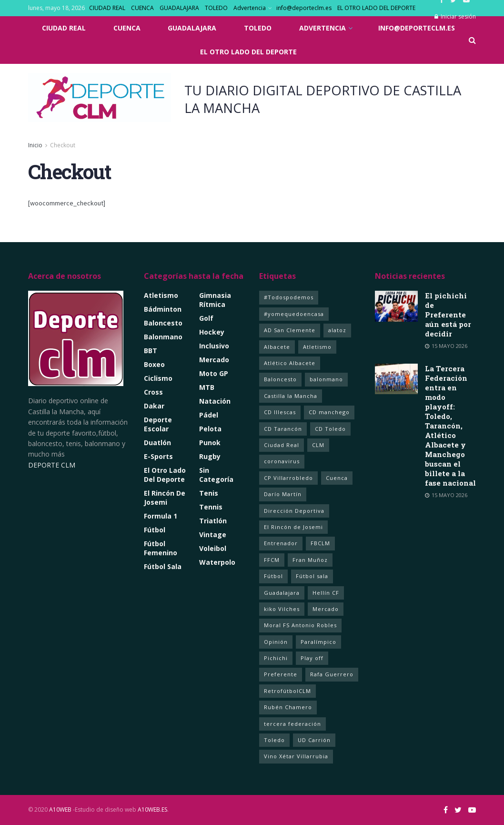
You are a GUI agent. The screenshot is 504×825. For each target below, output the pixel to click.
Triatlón (213, 521)
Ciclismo (158, 378)
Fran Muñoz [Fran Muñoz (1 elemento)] (310, 560)
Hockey (212, 332)
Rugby (210, 456)
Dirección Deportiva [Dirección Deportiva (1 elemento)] (294, 511)
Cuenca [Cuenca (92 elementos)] (337, 478)
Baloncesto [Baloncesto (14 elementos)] (280, 379)
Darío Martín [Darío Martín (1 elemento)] (283, 494)
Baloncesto (163, 323)
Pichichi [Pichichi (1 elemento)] (276, 658)
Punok (210, 443)
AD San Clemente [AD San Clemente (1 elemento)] (290, 330)
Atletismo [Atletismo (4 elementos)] (317, 347)
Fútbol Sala (163, 566)
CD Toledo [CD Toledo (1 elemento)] (330, 429)
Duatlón (157, 443)
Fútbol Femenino (161, 548)
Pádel (209, 415)
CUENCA (142, 8)
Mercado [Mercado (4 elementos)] (326, 609)
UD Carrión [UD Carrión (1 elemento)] (314, 740)
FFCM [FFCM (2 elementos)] (272, 560)
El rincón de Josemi (165, 498)
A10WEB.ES (152, 810)
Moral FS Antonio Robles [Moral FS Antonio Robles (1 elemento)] (300, 625)
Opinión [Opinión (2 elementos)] (276, 642)
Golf (206, 318)
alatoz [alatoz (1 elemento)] (337, 330)
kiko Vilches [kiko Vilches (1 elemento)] (282, 609)
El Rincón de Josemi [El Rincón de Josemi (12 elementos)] (293, 527)
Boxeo (154, 364)
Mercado (214, 360)
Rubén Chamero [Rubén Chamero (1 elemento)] (288, 707)
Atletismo (161, 295)
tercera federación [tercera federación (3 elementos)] (292, 724)
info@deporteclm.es (304, 8)
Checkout (63, 145)
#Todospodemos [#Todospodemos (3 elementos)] (289, 297)
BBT (151, 351)
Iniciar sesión (455, 16)
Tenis (209, 493)
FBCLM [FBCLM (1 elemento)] (320, 543)
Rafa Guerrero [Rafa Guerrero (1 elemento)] (332, 674)
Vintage (213, 535)
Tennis (211, 507)
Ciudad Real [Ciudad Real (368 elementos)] (282, 445)
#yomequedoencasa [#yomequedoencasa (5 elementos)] (294, 314)
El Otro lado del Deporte (165, 475)
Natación (215, 401)
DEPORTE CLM (52, 465)
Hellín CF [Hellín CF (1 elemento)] (326, 593)
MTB (207, 387)
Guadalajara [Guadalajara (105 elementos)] (282, 593)
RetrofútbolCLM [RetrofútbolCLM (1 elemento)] (287, 691)
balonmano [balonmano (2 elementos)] (326, 379)
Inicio (35, 145)
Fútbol (155, 530)
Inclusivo (214, 346)
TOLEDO (216, 8)
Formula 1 (161, 516)
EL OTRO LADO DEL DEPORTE (376, 8)
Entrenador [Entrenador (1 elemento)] (281, 543)
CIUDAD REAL (107, 8)
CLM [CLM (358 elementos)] (318, 445)
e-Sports (158, 456)
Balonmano (163, 337)
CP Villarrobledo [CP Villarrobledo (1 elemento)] (288, 478)
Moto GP (214, 373)
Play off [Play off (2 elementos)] (312, 658)
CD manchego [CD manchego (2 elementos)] (329, 412)
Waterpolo (217, 562)
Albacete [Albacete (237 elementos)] (277, 347)
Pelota (210, 429)
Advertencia (250, 8)
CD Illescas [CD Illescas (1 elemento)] (280, 412)
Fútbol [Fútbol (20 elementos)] (273, 576)
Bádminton (163, 309)
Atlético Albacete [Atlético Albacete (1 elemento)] (290, 363)
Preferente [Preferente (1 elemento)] (281, 674)
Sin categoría (216, 475)
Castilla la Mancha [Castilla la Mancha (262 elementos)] (291, 396)
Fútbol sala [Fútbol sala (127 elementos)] (312, 576)
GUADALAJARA (179, 8)
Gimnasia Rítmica (215, 300)
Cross (153, 392)
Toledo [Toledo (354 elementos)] (274, 740)
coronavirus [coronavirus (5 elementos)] (282, 461)
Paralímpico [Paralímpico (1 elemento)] (318, 642)
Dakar (154, 406)
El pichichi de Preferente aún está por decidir (448, 315)
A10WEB (60, 810)
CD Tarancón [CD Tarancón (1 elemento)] (283, 429)
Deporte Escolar (158, 424)
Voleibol (213, 548)
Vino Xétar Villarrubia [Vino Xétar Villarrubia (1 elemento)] (296, 756)
